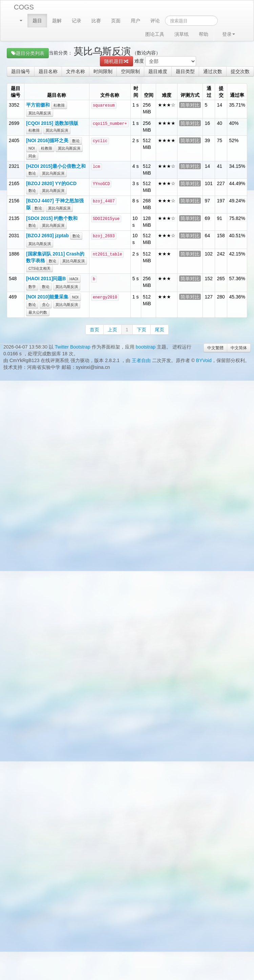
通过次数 (213, 71)
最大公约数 (38, 312)
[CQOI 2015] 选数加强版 (52, 123)
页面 (116, 21)
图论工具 (155, 34)
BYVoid (204, 360)
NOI (32, 148)
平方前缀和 (38, 105)
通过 (209, 92)
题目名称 (48, 71)
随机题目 (117, 61)
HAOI (74, 279)
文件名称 (76, 71)
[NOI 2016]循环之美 (47, 140)
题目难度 (158, 71)
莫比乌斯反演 (40, 113)
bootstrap (146, 347)
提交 (221, 92)
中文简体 (239, 348)
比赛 (96, 21)
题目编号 (21, 71)
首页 (94, 330)
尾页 (160, 330)
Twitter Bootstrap (73, 347)
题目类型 (185, 71)
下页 (142, 330)
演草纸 (182, 34)
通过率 (237, 95)
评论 (155, 21)
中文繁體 (215, 348)
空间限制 (130, 71)
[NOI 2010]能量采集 (47, 297)
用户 (135, 21)
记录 (77, 21)
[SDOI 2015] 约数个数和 (52, 218)
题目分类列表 (28, 53)
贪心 (46, 305)
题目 (37, 21)
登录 (229, 34)
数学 (32, 287)
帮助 (204, 34)
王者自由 (141, 360)
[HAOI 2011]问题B (46, 279)
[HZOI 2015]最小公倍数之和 (56, 166)
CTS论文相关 (39, 268)
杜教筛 (59, 105)
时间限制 (103, 71)
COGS (24, 7)
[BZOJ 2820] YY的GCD (51, 183)
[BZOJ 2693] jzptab (47, 236)
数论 (76, 141)
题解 (57, 21)
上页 (112, 330)
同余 (32, 156)
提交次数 (240, 71)
